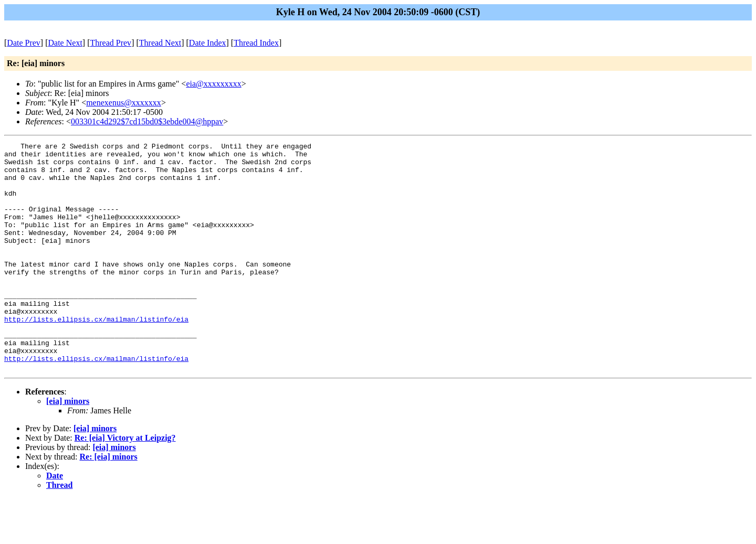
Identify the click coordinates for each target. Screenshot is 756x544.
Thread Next (160, 43)
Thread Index (256, 43)
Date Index (208, 43)
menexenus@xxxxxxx (124, 103)
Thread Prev (111, 43)
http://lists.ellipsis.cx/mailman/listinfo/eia (96, 355)
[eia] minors (68, 447)
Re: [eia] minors (109, 502)
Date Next (65, 43)
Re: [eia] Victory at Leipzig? (125, 483)
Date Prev (24, 43)
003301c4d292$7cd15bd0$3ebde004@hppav (147, 121)
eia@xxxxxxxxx (213, 84)
